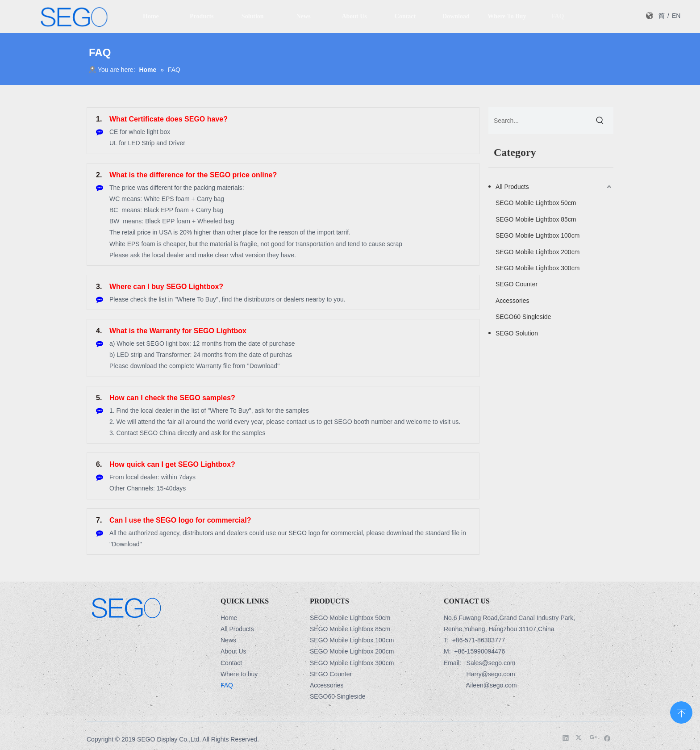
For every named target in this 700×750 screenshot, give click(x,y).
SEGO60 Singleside (523, 317)
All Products (512, 187)
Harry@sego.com (491, 674)
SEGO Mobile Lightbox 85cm (536, 219)
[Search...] (537, 121)
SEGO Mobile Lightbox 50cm (536, 203)
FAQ (227, 685)
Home (229, 618)
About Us (233, 651)
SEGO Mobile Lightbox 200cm (537, 252)
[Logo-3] (126, 608)
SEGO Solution (517, 333)
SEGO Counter (517, 284)
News (228, 640)
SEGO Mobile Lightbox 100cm (537, 235)
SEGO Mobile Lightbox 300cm (537, 268)
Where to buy (239, 674)
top (681, 712)
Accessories (512, 301)
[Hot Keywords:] (600, 121)
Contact (231, 663)
